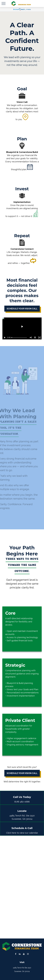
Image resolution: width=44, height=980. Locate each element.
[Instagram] (28, 954)
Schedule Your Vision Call (22, 773)
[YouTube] (24, 954)
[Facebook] (16, 954)
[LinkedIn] (20, 954)
